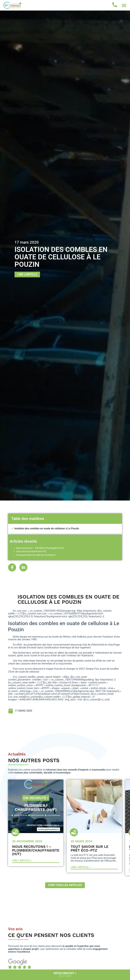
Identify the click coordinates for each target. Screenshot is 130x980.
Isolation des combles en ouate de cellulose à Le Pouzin (47, 529)
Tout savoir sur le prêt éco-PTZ (31, 551)
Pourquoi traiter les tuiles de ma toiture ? (36, 555)
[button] (124, 5)
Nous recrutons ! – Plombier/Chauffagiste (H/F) (40, 548)
